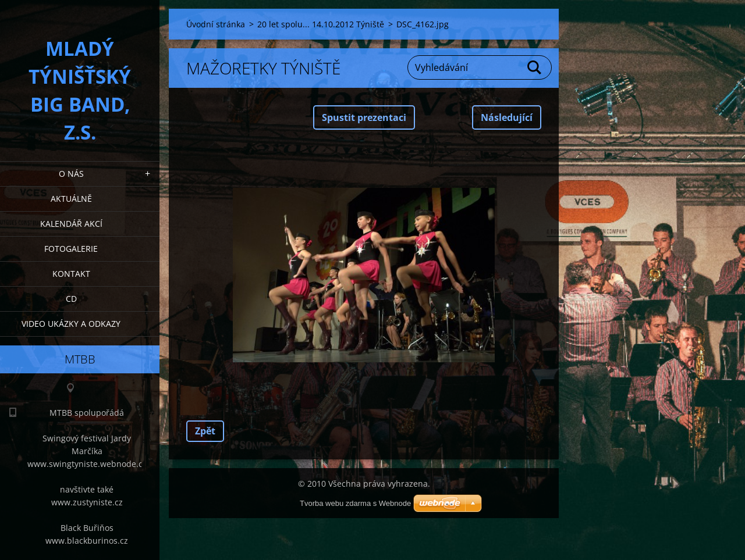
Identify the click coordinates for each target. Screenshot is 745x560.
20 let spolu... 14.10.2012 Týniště (321, 24)
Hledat (535, 67)
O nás (71, 174)
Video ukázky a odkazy (71, 324)
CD (71, 299)
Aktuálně (71, 199)
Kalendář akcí (71, 224)
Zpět (205, 431)
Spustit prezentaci (364, 117)
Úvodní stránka (216, 24)
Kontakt (71, 274)
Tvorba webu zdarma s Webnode (355, 503)
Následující (507, 117)
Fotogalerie (71, 249)
